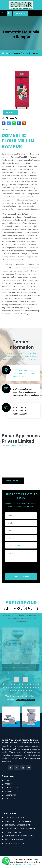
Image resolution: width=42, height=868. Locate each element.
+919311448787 (20, 408)
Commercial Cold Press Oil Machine (20, 836)
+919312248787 (20, 411)
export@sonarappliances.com (25, 392)
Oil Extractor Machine (15, 843)
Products (9, 784)
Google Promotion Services (24, 865)
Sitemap (8, 791)
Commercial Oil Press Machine (18, 825)
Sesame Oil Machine (13, 832)
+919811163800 (20, 414)
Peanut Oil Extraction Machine (18, 821)
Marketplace (11, 795)
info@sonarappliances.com (24, 389)
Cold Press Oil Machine (15, 818)
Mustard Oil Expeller (14, 840)
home (5, 53)
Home (7, 780)
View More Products (25, 700)
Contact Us (10, 799)
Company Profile (12, 788)
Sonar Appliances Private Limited (20, 740)
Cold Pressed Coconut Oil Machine (20, 829)
